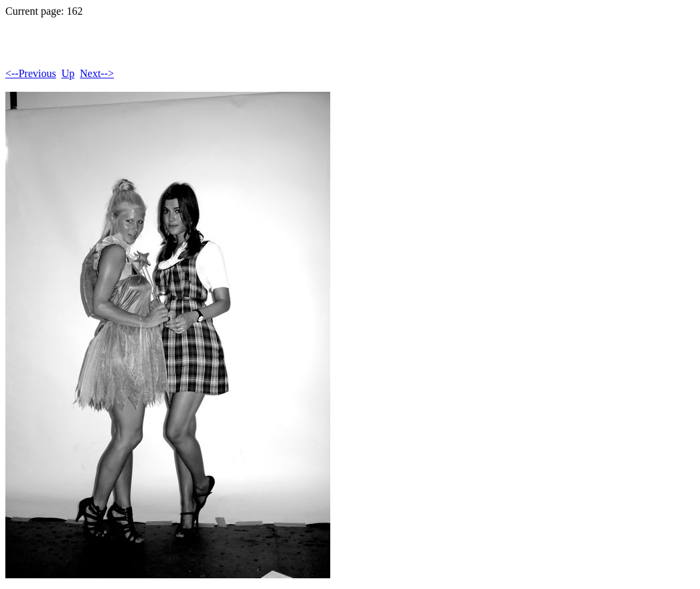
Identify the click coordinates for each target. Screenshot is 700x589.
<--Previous (31, 73)
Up (68, 73)
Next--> (97, 73)
